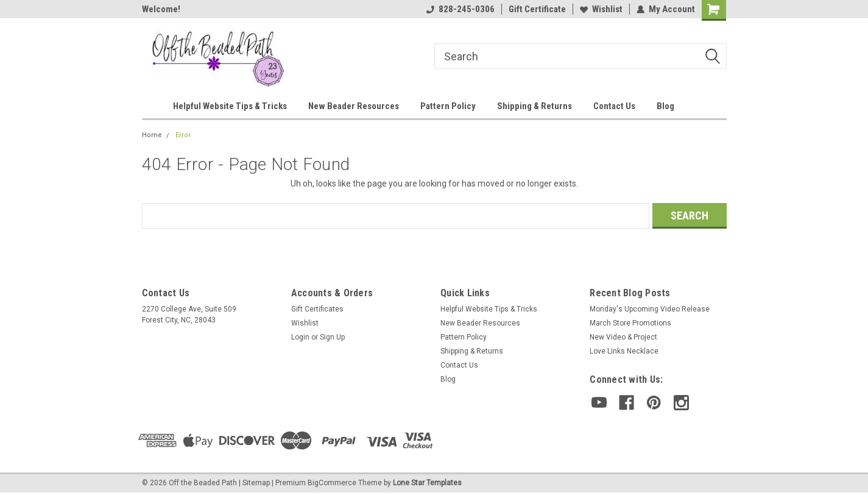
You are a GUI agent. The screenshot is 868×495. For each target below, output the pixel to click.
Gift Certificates (317, 309)
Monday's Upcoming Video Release (650, 309)
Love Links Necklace (624, 351)
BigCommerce (332, 483)
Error (183, 135)
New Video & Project (623, 337)
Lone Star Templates (427, 483)
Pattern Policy (448, 106)
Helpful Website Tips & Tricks (230, 106)
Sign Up (332, 337)
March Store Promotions (630, 323)
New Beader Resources (354, 106)
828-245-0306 (460, 9)
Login (300, 337)
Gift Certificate (537, 9)
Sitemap (256, 483)
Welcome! (161, 9)
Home (152, 135)
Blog (665, 106)
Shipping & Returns (535, 106)
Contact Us (614, 106)
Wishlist (601, 9)
